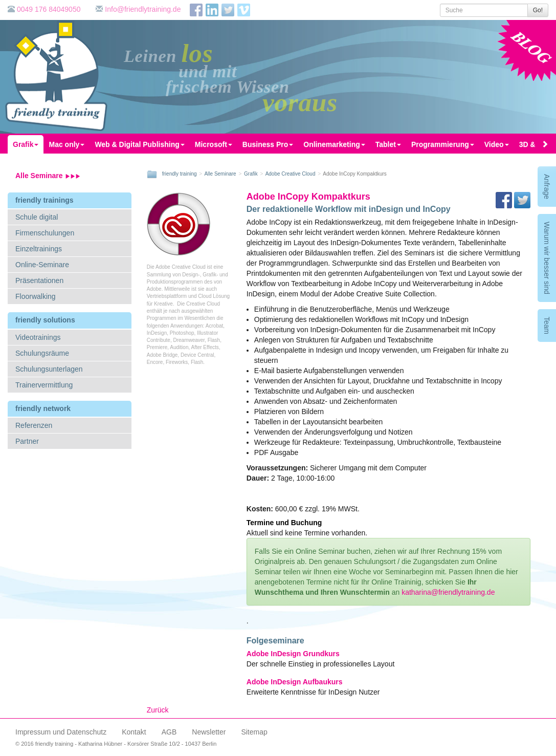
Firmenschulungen (45, 233)
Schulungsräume (42, 353)
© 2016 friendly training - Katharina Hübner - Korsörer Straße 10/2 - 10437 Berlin (116, 744)
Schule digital (37, 217)
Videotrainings (38, 337)
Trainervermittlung (44, 385)
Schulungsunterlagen (49, 369)
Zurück (158, 710)
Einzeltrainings (39, 249)
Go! (538, 10)
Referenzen (34, 425)
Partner (27, 441)
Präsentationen (39, 280)
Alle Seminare (48, 176)
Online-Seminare (42, 265)
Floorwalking (36, 296)
